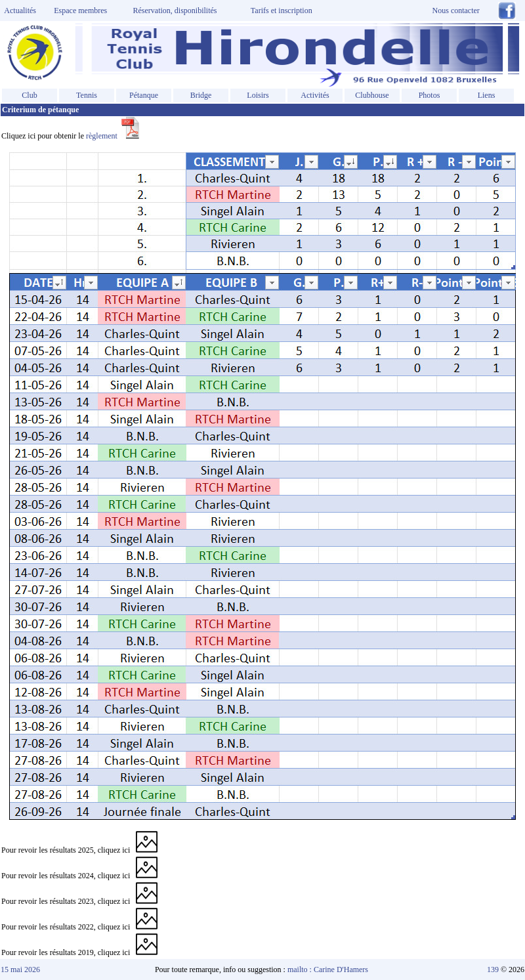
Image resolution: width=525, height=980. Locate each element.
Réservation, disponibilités (175, 11)
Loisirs (258, 95)
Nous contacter (456, 11)
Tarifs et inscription (282, 11)
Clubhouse (372, 95)
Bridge (201, 95)
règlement (113, 136)
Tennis (87, 95)
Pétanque (144, 95)
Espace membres (80, 11)
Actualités (18, 11)
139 (493, 969)
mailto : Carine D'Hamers (329, 969)
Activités (315, 95)
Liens (487, 95)
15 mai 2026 (20, 969)
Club (29, 95)
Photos (430, 95)
